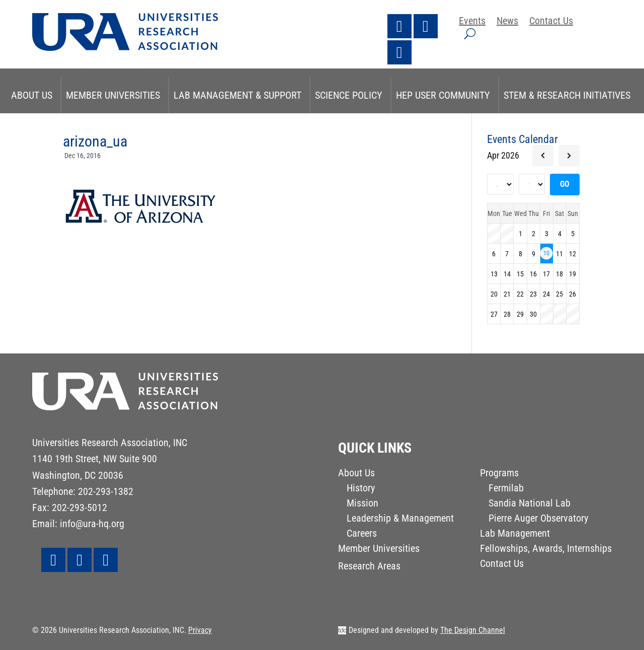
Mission (363, 504)
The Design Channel (473, 630)
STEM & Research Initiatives (567, 95)
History (361, 489)
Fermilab (506, 489)
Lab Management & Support (237, 95)
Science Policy (349, 95)
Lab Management (515, 534)
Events (472, 22)
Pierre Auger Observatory (538, 519)
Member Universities (113, 95)
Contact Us (551, 22)
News (507, 22)
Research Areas (369, 567)
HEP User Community (443, 95)
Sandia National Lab (530, 504)
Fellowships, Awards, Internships (546, 550)
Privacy (200, 630)
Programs (499, 474)
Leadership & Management (400, 519)
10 (546, 253)
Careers (362, 534)
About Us (32, 95)
